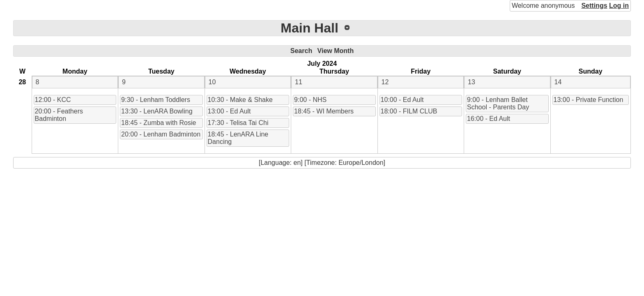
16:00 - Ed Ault (489, 119)
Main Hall (309, 28)
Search (301, 51)
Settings (594, 6)
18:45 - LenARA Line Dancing (238, 138)
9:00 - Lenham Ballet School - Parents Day (498, 103)
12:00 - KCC (53, 100)
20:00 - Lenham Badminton (161, 134)
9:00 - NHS (310, 100)
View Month (336, 51)
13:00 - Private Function (589, 100)
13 (471, 82)
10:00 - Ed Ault (402, 100)
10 (212, 82)
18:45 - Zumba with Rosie (159, 123)
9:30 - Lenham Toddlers (156, 100)
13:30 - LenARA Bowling (157, 111)
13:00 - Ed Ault (229, 111)
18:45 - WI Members (324, 111)
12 (385, 82)
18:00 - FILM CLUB (409, 111)
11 (299, 82)
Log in (619, 6)
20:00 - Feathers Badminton (59, 115)
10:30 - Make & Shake (240, 100)
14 (558, 82)
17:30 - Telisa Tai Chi (238, 123)
